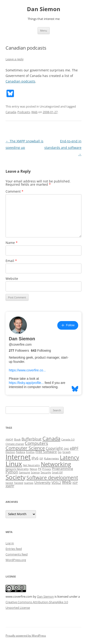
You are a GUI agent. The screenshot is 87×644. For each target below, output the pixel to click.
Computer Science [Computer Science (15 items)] (25, 448)
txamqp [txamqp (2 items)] (29, 483)
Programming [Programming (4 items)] (63, 469)
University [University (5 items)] (42, 482)
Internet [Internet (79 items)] (18, 457)
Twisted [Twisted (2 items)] (19, 483)
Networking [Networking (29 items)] (56, 464)
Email (11, 261)
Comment (14, 191)
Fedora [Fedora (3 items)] (21, 452)
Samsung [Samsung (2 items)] (24, 472)
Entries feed (14, 549)
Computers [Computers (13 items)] (36, 443)
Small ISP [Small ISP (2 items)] (57, 472)
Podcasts (24, 112)
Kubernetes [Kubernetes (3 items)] (52, 458)
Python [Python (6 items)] (12, 472)
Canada (11, 112)
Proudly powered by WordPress (26, 636)
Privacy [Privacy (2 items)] (47, 469)
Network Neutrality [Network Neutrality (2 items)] (17, 469)
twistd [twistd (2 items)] (9, 483)
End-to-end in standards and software (63, 148)
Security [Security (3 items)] (46, 472)
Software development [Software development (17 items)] (52, 478)
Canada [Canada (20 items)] (51, 438)
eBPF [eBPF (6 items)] (74, 448)
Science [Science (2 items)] (35, 472)
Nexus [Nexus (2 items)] (33, 469)
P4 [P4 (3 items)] (40, 469)
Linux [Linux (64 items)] (14, 464)
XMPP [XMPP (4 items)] (10, 486)
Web (34, 112)
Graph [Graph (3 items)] (66, 452)
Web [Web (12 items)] (67, 482)
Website (12, 279)
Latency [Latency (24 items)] (69, 457)
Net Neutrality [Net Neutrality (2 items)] (31, 465)
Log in (10, 543)
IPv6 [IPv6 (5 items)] (35, 458)
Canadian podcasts (20, 81)
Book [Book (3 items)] (17, 439)
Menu (44, 30)
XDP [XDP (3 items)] (75, 483)
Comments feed (17, 554)
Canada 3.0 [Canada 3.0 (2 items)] (68, 440)
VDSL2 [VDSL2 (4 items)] (56, 483)
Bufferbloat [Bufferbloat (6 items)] (32, 439)
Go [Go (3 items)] (60, 452)
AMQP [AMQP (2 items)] (9, 440)
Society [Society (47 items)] (16, 477)
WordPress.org (16, 560)
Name (12, 243)
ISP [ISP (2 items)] (41, 459)
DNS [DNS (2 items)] (66, 449)
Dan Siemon (44, 9)
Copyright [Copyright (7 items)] (54, 448)
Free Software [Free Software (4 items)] (46, 452)
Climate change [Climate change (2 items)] (15, 444)
